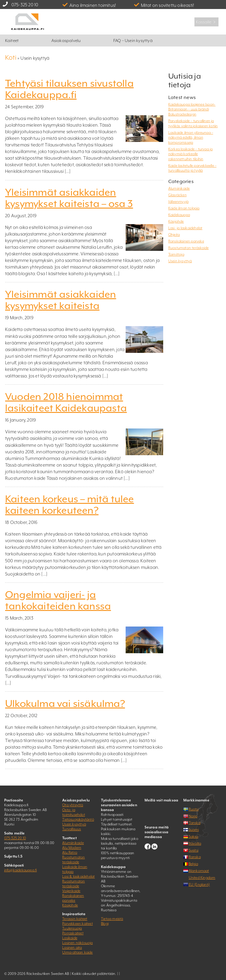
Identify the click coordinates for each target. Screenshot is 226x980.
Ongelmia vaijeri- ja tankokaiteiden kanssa (58, 600)
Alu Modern (72, 848)
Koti (11, 57)
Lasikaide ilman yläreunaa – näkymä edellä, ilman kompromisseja (191, 138)
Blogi (105, 924)
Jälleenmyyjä (178, 202)
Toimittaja (176, 254)
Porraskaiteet (73, 933)
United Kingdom (202, 878)
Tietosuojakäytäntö (78, 819)
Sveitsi (194, 850)
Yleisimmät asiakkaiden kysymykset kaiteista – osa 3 (69, 198)
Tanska (195, 823)
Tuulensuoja (72, 928)
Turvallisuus (72, 829)
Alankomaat (199, 871)
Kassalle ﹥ (206, 22)
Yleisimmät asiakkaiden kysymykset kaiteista (61, 300)
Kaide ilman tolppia (184, 208)
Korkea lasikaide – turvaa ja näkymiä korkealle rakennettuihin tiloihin (191, 154)
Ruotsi (194, 809)
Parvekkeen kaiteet (78, 924)
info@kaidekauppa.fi (21, 870)
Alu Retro (70, 852)
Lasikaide (70, 938)
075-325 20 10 (25, 5)
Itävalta (195, 843)
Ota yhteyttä (73, 805)
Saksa (194, 837)
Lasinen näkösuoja (77, 943)
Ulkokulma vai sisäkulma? (65, 704)
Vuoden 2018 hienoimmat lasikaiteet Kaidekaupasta (66, 402)
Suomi (194, 830)
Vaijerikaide (71, 891)
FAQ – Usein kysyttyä (133, 41)
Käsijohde (176, 221)
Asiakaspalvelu (66, 41)
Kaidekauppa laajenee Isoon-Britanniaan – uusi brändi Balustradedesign (192, 109)
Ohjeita (174, 235)
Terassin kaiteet (75, 919)
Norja (193, 816)
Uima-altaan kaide (77, 952)
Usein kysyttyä (180, 261)
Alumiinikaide (179, 188)
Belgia (193, 864)
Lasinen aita (72, 948)
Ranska (195, 857)
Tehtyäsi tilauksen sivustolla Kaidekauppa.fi (69, 89)
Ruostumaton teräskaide (188, 248)
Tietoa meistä (112, 919)
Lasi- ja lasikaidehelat (185, 228)
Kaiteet (12, 41)
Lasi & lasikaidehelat (78, 876)
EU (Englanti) (199, 885)
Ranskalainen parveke (186, 241)
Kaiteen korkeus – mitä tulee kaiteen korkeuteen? (70, 505)
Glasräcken (177, 195)
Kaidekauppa (179, 215)
